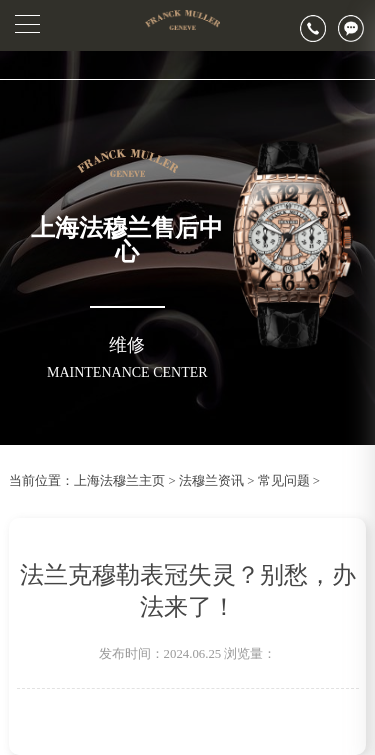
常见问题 (284, 481)
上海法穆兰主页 (119, 481)
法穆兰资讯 (211, 481)
